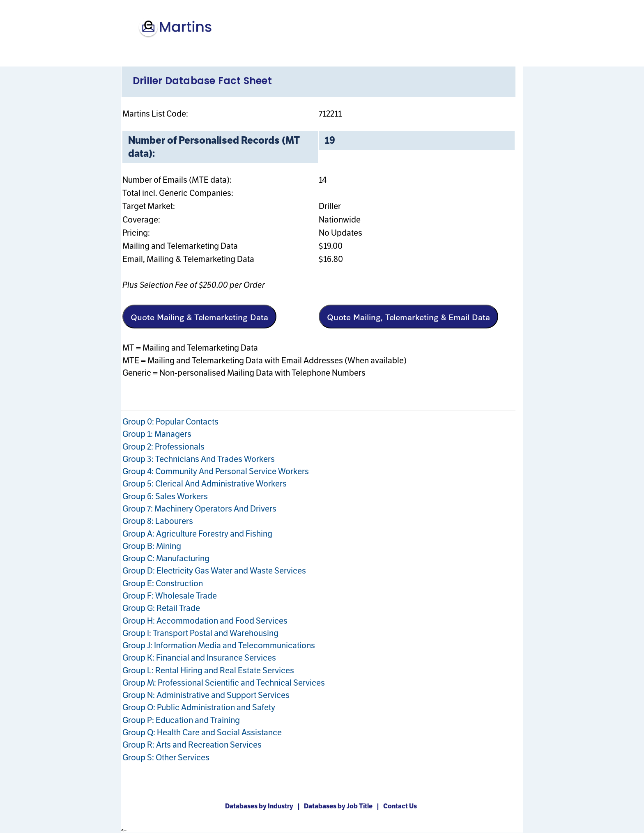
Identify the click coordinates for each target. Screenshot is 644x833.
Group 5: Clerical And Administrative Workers (205, 484)
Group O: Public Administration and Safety (199, 707)
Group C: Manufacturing (166, 558)
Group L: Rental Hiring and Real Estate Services (208, 670)
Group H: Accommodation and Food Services (205, 621)
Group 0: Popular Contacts (170, 422)
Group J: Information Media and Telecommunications (219, 645)
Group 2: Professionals (163, 447)
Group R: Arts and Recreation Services (192, 745)
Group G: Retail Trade (161, 608)
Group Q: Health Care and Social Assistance (202, 732)
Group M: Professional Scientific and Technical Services (224, 683)
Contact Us (401, 806)
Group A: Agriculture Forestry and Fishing (197, 534)
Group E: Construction (163, 583)
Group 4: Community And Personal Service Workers (216, 471)
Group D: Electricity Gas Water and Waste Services (214, 571)
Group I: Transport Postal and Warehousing (200, 633)
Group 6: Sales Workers (165, 496)
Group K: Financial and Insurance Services (199, 658)
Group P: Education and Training (181, 720)
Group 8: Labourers (158, 521)
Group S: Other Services (166, 757)
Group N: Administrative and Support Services (206, 695)
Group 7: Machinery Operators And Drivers (199, 509)
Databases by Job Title (339, 806)
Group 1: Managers (157, 434)
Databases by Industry (260, 806)
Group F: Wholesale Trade (170, 596)
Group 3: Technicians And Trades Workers (199, 459)
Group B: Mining (152, 546)
